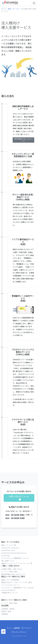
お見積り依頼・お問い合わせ (12, 569)
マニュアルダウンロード (10, 585)
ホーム (4, 9)
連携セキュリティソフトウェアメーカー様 (17, 563)
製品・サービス (14, 9)
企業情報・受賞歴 (8, 609)
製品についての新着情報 (10, 580)
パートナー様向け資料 (9, 572)
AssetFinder (6, 556)
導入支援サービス (8, 561)
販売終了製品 (6, 611)
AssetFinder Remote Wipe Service (14, 553)
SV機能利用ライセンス (10, 593)
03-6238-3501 (18, 515)
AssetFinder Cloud (8, 550)
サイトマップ (26, 628)
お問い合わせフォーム (19, 498)
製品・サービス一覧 (9, 545)
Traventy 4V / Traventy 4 (10, 548)
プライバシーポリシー (19, 632)
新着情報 (5, 614)
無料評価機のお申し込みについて (24, 140)
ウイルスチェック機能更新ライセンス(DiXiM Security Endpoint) (17, 589)
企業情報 (17, 628)
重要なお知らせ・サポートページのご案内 (17, 582)
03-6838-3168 (18, 518)
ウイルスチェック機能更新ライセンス (15, 558)
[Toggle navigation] (34, 3)
